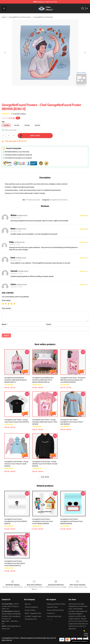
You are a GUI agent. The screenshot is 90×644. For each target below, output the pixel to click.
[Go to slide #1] (39, 91)
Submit (6, 335)
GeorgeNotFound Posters (43, 17)
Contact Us (51, 613)
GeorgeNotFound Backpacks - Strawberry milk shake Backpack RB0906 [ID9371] (15, 380)
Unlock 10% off (86, 634)
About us (28, 604)
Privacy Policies (30, 610)
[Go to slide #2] (51, 91)
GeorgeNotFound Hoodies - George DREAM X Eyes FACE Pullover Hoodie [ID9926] (45, 464)
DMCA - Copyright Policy (33, 613)
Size (3, 122)
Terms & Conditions (31, 607)
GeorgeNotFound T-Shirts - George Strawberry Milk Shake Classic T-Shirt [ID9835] (45, 422)
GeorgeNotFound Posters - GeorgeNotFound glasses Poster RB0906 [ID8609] (72, 521)
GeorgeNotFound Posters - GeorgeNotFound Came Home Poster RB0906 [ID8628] (43, 521)
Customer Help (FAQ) (54, 616)
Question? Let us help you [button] (80, 641)
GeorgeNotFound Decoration (20, 17)
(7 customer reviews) (19, 114)
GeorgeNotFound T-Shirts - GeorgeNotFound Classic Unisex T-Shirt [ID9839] (72, 422)
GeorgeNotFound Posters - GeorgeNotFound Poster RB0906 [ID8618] (16, 521)
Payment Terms (52, 607)
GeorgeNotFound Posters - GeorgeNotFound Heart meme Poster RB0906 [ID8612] (15, 563)
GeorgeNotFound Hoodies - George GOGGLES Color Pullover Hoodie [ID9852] (16, 464)
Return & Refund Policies (55, 610)
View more (45, 477)
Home (4, 17)
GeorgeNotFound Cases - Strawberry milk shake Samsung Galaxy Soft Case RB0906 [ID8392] (73, 380)
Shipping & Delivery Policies (56, 604)
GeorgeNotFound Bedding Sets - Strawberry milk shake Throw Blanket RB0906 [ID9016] (43, 380)
